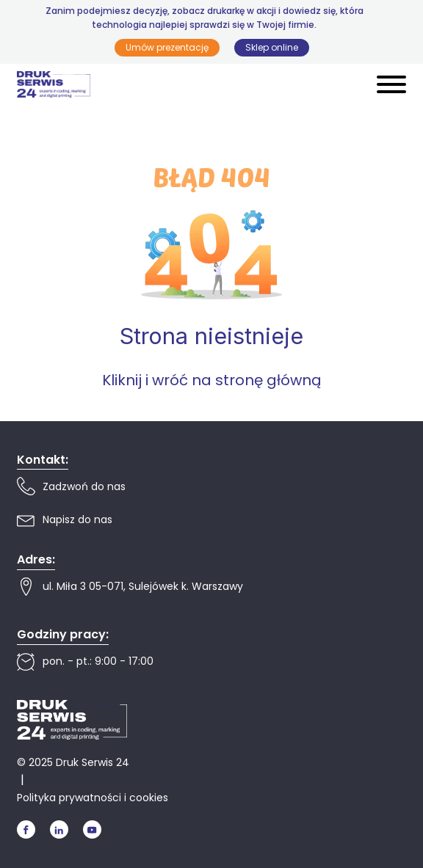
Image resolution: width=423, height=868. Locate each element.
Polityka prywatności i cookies (93, 798)
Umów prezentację (167, 47)
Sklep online (272, 47)
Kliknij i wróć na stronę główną (212, 380)
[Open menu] (391, 84)
